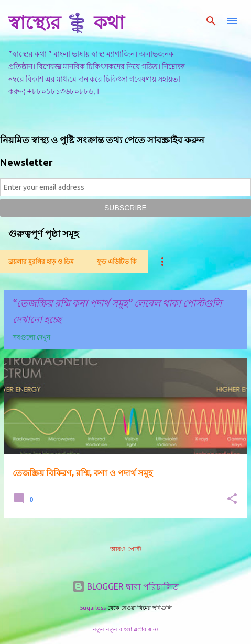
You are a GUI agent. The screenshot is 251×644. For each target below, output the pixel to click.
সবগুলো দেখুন (31, 337)
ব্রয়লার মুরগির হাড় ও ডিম (41, 261)
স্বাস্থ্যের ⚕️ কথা (66, 22)
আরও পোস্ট (126, 549)
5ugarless (93, 608)
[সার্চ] (211, 21)
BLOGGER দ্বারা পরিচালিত (126, 586)
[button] (232, 499)
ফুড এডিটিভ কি (117, 261)
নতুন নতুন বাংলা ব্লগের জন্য (126, 629)
